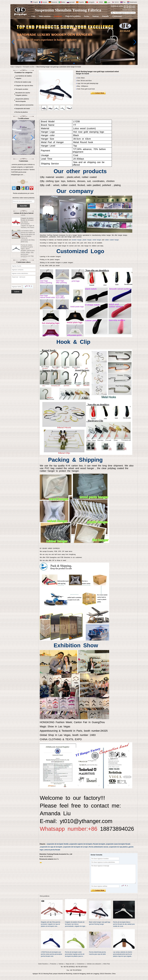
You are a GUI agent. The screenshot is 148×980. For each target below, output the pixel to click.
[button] (74, 63)
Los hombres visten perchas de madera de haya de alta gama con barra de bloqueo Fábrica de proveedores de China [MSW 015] (28, 238)
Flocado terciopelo (99, 844)
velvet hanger (97, 240)
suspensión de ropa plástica (118, 847)
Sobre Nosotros (43, 964)
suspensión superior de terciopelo (81, 844)
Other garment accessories (24, 105)
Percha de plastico (22, 112)
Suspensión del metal (23, 109)
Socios (86, 16)
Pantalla (106, 16)
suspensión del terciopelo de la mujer (76, 847)
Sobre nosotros (45, 16)
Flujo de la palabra (73, 16)
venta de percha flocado (52, 850)
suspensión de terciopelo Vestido (58, 844)
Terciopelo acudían (29, 67)
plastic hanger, (87, 240)
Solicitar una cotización (94, 964)
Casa (33, 16)
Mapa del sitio (70, 964)
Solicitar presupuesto (129, 10)
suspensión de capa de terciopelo (51, 847)
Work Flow (106, 964)
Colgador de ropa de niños (24, 86)
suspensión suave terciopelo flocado (118, 844)
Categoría (18, 67)
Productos (58, 16)
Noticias (96, 16)
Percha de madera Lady (23, 82)
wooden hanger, (77, 240)
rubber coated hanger (112, 240)
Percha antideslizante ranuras (99, 847)
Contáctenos (117, 16)
